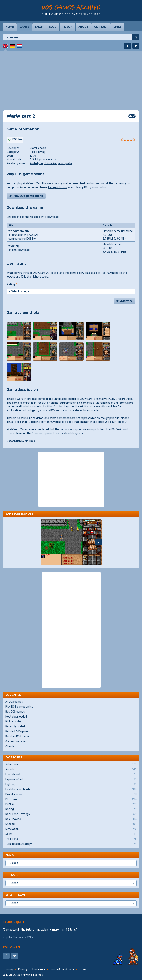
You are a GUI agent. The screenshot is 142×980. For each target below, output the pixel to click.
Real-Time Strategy (71, 814)
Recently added (15, 727)
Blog (53, 27)
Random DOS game (17, 737)
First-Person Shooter (71, 789)
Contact (101, 27)
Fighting (71, 784)
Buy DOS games (15, 712)
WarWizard (86, 399)
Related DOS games (18, 732)
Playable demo (112, 244)
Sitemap (8, 969)
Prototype (36, 163)
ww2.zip (14, 246)
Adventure (71, 765)
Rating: (12, 285)
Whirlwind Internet (32, 975)
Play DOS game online (28, 196)
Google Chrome (58, 187)
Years (10, 855)
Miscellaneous (71, 794)
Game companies (16, 741)
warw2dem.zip (19, 231)
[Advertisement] (71, 77)
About (83, 27)
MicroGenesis (38, 148)
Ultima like (50, 163)
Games (24, 27)
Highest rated (14, 722)
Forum (67, 27)
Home (10, 27)
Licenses (12, 875)
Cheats (10, 746)
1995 (33, 156)
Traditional (71, 839)
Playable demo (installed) (118, 231)
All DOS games (14, 702)
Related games (16, 895)
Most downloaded (16, 717)
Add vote (126, 301)
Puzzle (71, 804)
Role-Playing (38, 152)
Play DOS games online (19, 707)
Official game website (43, 160)
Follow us (11, 947)
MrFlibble (30, 441)
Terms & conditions (62, 969)
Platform (71, 799)
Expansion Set (71, 779)
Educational (71, 774)
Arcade (71, 769)
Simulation (71, 829)
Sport (71, 834)
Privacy (23, 969)
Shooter (71, 824)
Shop (39, 27)
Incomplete (65, 163)
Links (118, 27)
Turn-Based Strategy (71, 844)
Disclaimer (39, 969)
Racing (71, 809)
